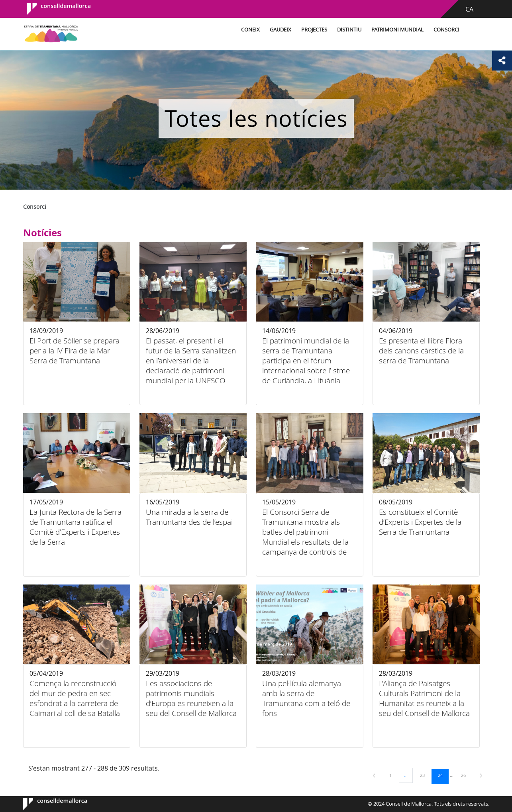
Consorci (446, 30)
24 (443, 775)
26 (466, 775)
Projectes (314, 30)
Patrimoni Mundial (397, 30)
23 (425, 775)
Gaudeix (281, 30)
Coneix (250, 30)
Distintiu (349, 30)
